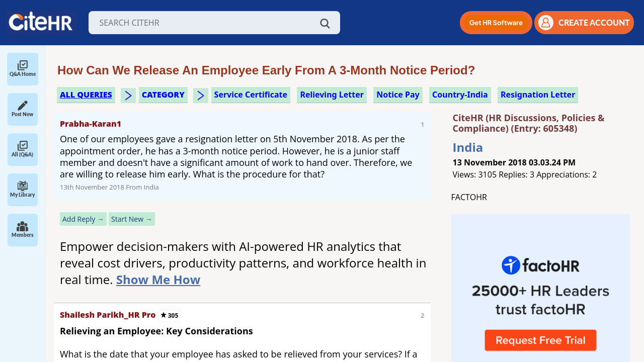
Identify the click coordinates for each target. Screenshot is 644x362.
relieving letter (332, 95)
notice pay (398, 95)
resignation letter (538, 95)
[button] (496, 23)
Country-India (460, 95)
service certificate (251, 95)
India (468, 147)
